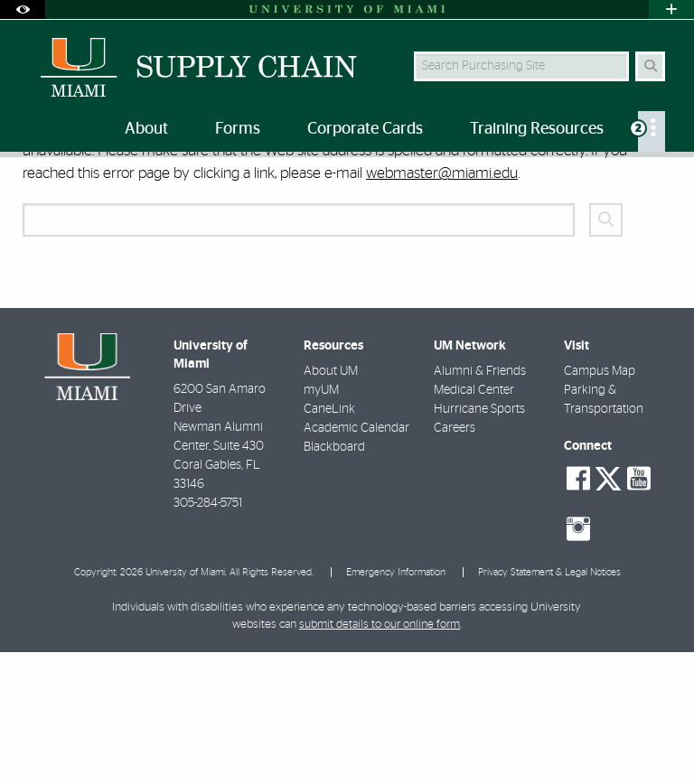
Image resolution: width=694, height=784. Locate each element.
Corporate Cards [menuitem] (365, 129)
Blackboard (334, 579)
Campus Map (600, 503)
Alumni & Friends (480, 503)
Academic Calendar (356, 560)
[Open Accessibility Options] (23, 9)
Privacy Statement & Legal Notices (549, 704)
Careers (455, 560)
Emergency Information (396, 704)
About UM (331, 503)
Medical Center (474, 522)
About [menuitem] (146, 129)
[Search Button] (650, 66)
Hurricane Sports (479, 541)
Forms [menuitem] (238, 129)
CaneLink (329, 541)
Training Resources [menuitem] (537, 129)
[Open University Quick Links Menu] (671, 9)
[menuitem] (652, 131)
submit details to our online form (380, 756)
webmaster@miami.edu (442, 305)
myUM (321, 522)
